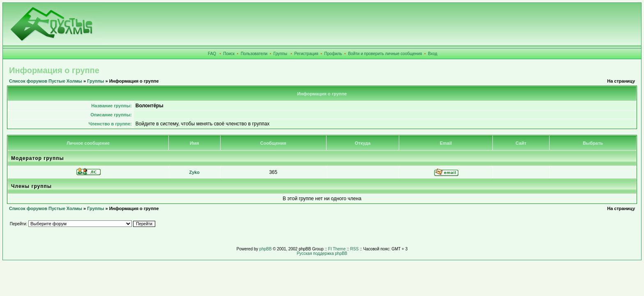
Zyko (194, 172)
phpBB (265, 249)
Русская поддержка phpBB (322, 253)
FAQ (212, 54)
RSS (355, 249)
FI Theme (337, 249)
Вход (433, 54)
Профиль (333, 54)
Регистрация (306, 54)
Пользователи (254, 54)
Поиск (229, 54)
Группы (280, 54)
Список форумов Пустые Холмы (46, 81)
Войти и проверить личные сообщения (385, 54)
